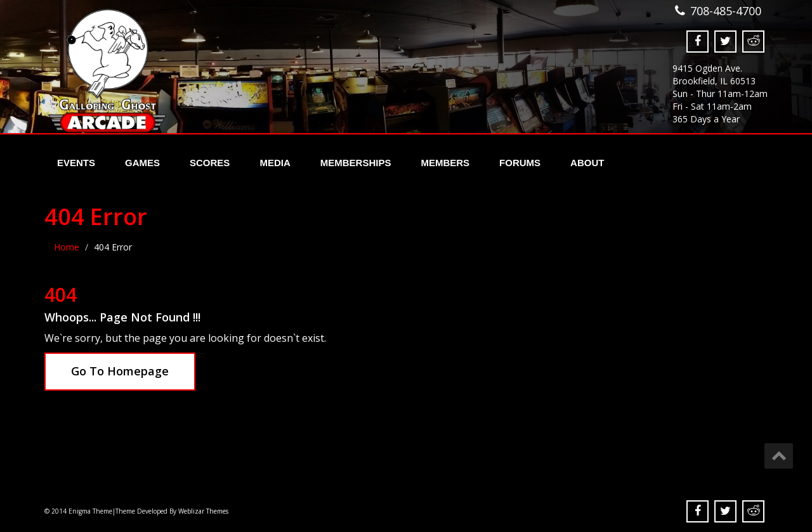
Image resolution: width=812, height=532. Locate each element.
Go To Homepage (120, 371)
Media (275, 163)
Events (76, 163)
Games (142, 163)
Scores (210, 163)
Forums (520, 163)
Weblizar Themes (203, 511)
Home (67, 247)
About (587, 163)
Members (445, 163)
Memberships (356, 163)
